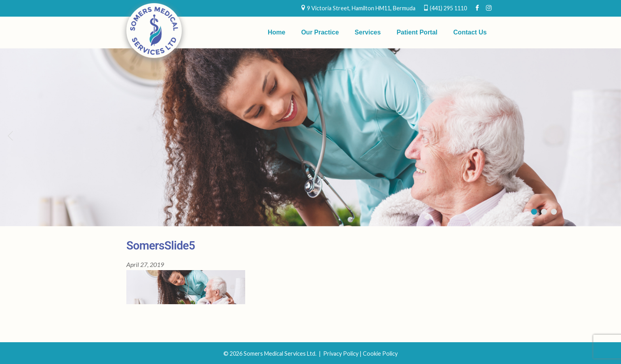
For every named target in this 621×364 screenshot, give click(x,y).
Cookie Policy (380, 354)
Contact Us (470, 32)
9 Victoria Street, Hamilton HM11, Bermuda (361, 8)
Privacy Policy (341, 354)
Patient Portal (417, 32)
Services (368, 32)
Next (611, 135)
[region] (310, 137)
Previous (10, 135)
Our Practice (320, 32)
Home (276, 32)
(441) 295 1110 (448, 8)
